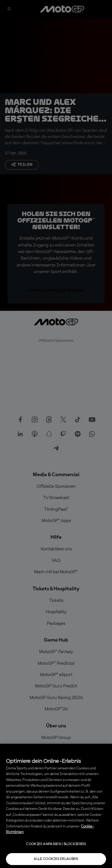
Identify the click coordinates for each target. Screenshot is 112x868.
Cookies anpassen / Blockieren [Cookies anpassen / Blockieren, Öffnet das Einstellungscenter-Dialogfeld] (56, 844)
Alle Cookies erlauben (56, 859)
